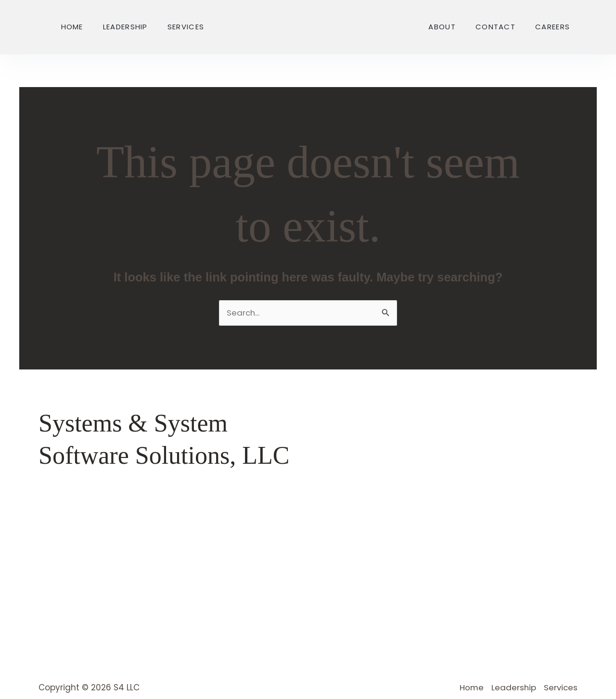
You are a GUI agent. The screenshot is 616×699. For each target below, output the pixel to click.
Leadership (125, 27)
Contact (495, 27)
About (442, 27)
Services (186, 27)
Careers (552, 27)
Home (72, 27)
